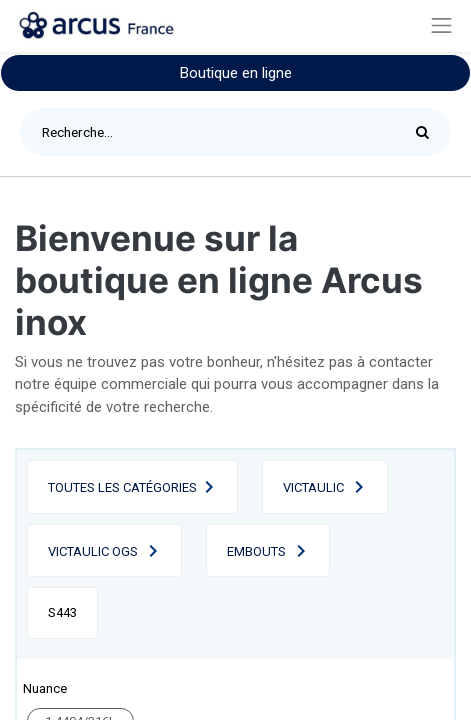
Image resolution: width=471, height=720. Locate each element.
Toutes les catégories (122, 487)
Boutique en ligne (236, 73)
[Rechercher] (427, 132)
